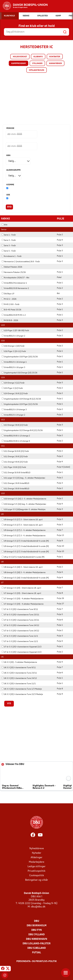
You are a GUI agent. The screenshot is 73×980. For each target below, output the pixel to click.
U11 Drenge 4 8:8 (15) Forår (15, 462)
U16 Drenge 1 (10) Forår (13, 346)
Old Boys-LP (8, 294)
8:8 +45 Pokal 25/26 (11, 310)
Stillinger (37, 64)
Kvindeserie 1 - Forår (12, 256)
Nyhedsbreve (37, 848)
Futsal (36, 953)
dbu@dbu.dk (38, 907)
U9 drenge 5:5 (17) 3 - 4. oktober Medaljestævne (24, 536)
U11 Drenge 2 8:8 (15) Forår (15, 457)
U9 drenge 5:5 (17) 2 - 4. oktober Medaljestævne (24, 530)
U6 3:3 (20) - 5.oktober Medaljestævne (19, 662)
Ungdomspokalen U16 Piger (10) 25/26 (20, 357)
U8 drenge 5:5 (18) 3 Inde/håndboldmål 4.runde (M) (25, 578)
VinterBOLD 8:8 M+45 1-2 (14, 315)
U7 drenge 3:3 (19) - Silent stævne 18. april (21, 588)
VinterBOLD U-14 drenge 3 (14, 410)
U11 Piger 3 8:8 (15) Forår (14, 467)
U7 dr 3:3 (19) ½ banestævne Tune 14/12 (20, 625)
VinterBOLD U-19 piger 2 (13, 336)
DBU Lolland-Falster (37, 943)
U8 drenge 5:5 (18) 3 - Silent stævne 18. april (22, 567)
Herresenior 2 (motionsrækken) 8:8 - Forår (21, 262)
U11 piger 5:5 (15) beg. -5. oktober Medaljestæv (23, 478)
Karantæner (55, 64)
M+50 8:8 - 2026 (10, 320)
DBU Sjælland (37, 948)
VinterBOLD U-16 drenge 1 (14, 362)
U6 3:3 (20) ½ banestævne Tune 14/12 (19, 678)
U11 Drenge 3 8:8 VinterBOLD (15, 489)
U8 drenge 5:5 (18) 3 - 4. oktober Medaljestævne (24, 572)
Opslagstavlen (37, 70)
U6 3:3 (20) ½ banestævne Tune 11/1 (19, 684)
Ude (8, 195)
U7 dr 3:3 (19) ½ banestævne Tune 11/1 (20, 636)
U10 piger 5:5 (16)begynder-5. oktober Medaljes (24, 509)
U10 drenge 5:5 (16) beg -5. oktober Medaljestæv (24, 504)
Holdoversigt (20, 57)
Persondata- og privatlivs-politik (37, 961)
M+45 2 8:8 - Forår (11, 304)
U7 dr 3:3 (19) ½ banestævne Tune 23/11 (20, 615)
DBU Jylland (36, 934)
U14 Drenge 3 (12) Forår (13, 383)
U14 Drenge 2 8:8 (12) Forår (15, 394)
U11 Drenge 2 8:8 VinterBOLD (15, 483)
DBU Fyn (37, 930)
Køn (8, 156)
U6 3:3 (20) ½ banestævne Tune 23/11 (19, 673)
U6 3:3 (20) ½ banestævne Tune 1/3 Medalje (22, 689)
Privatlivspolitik (36, 871)
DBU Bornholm (37, 925)
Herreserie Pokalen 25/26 (14, 272)
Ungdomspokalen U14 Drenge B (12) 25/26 (21, 399)
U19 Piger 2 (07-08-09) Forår (15, 330)
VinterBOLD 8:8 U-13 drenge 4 (16, 441)
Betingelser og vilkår (37, 880)
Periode (10, 128)
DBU (37, 921)
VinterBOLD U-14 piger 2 (13, 415)
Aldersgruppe (13, 170)
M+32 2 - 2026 (9, 299)
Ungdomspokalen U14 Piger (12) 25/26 (20, 404)
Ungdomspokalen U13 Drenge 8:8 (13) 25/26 (22, 430)
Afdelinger (36, 857)
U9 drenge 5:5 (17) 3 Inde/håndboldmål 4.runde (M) (25, 541)
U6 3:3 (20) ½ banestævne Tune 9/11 (19, 668)
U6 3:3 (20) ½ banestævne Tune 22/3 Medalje (22, 694)
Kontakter (55, 57)
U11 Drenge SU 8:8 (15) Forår (15, 451)
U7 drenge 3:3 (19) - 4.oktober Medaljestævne (23, 599)
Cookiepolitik (37, 875)
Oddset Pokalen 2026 (12, 267)
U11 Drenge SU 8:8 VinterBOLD (16, 473)
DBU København (37, 939)
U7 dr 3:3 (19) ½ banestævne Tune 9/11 (20, 609)
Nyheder (37, 853)
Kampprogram (18, 64)
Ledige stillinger (36, 866)
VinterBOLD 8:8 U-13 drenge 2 (16, 436)
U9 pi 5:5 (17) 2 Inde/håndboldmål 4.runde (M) (23, 557)
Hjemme (10, 185)
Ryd (9, 207)
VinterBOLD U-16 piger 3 (13, 367)
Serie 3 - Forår (9, 240)
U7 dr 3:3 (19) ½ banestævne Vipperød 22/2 (22, 647)
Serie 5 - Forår (9, 251)
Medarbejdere (36, 862)
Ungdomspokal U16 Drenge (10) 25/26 (19, 373)
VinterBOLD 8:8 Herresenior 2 (15, 288)
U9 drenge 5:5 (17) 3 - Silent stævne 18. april (22, 520)
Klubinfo (38, 57)
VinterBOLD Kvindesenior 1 (14, 283)
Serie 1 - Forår (9, 235)
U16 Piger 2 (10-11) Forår (14, 351)
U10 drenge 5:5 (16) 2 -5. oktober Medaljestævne (24, 499)
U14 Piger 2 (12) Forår (12, 388)
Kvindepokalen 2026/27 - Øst (15, 278)
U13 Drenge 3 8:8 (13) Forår (15, 425)
